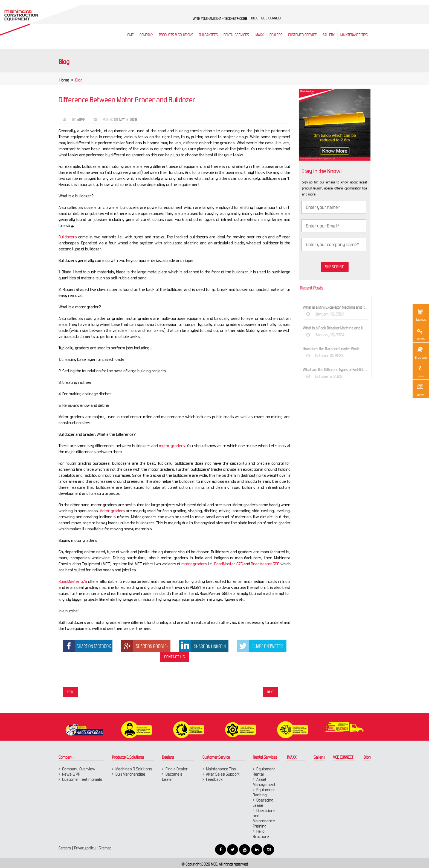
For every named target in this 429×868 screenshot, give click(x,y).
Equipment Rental (264, 771)
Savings (421, 314)
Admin (80, 120)
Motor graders (111, 511)
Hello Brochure (261, 834)
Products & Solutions (176, 35)
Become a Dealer (172, 777)
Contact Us (173, 657)
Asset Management (264, 782)
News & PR (71, 774)
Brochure (421, 352)
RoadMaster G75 (227, 564)
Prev (70, 692)
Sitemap (105, 848)
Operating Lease (263, 803)
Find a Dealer (177, 769)
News (420, 390)
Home (64, 82)
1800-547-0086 (236, 19)
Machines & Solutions (134, 769)
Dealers (276, 35)
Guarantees (208, 35)
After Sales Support (223, 774)
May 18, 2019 (127, 120)
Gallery (319, 757)
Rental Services (265, 757)
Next (270, 692)
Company (146, 35)
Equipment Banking (264, 792)
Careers (65, 848)
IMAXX (292, 757)
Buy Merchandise (130, 774)
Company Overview (79, 769)
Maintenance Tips (354, 35)
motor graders (170, 446)
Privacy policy (85, 848)
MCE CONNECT (343, 757)
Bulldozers (66, 237)
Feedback (214, 779)
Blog (367, 757)
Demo (420, 334)
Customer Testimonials (82, 779)
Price (420, 371)
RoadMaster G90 (263, 564)
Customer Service (302, 35)
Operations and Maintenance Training (264, 818)
